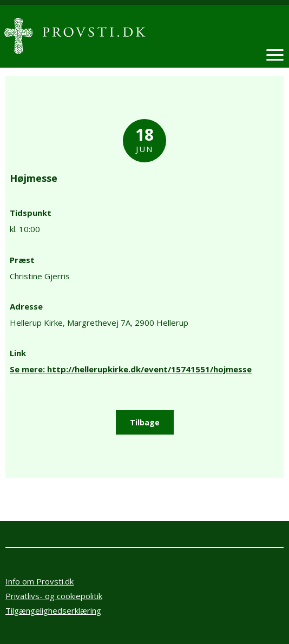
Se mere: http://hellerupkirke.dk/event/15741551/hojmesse (131, 369)
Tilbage (145, 422)
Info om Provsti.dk (40, 581)
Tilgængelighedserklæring (53, 610)
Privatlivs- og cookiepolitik (54, 596)
